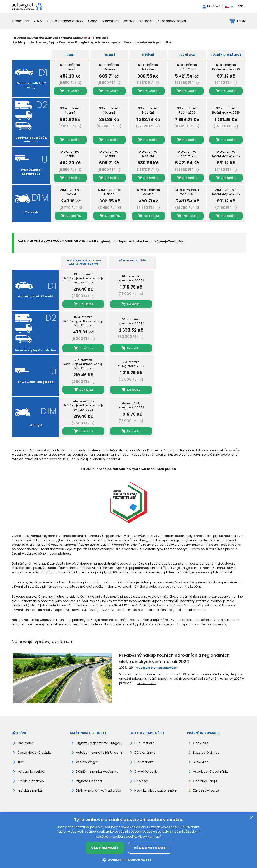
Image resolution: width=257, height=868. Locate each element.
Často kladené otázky (65, 21)
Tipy (21, 756)
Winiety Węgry (87, 756)
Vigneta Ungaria (88, 775)
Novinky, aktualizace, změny (156, 784)
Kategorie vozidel (30, 765)
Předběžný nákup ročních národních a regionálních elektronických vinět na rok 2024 (145, 655)
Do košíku (70, 91)
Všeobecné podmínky (209, 765)
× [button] (252, 818)
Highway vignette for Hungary (98, 737)
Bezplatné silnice (205, 746)
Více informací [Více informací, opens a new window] (149, 836)
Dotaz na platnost (138, 21)
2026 (38, 21)
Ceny (93, 21)
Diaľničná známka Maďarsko (98, 784)
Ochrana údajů (205, 775)
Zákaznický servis (172, 21)
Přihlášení (211, 7)
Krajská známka (30, 784)
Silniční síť (110, 21)
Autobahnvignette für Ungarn (98, 746)
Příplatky (141, 775)
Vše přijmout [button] (105, 848)
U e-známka (144, 756)
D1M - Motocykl (146, 765)
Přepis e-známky (30, 775)
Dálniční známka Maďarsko (95, 661)
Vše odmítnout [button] (150, 848)
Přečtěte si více (147, 672)
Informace (20, 21)
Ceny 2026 (201, 737)
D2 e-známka (145, 746)
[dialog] (128, 840)
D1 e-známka (144, 737)
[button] (128, 860)
